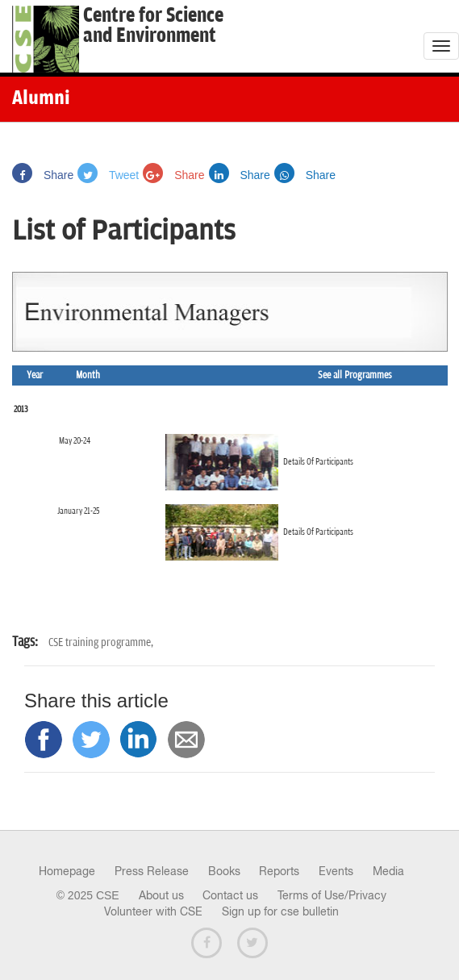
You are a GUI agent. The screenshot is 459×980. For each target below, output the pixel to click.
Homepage (67, 871)
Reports (279, 871)
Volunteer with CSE (153, 911)
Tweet (108, 175)
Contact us (230, 895)
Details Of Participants (318, 462)
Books (224, 871)
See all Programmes (355, 375)
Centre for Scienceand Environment (153, 26)
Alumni (41, 99)
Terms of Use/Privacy (332, 895)
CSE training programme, (101, 642)
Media (388, 871)
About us (161, 895)
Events (336, 871)
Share (43, 175)
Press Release (152, 871)
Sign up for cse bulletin (280, 911)
